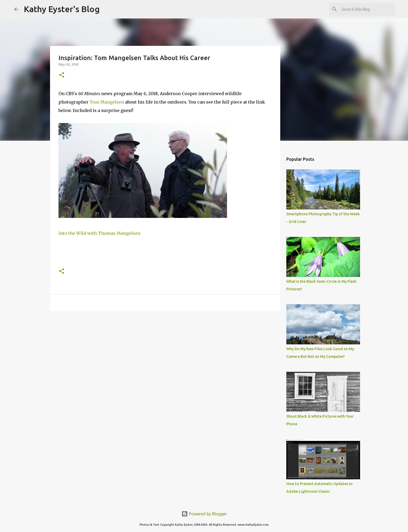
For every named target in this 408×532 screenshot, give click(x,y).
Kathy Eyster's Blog (62, 9)
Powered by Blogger (204, 514)
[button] (62, 75)
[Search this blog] (367, 9)
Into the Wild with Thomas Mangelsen (99, 233)
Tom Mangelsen (107, 102)
